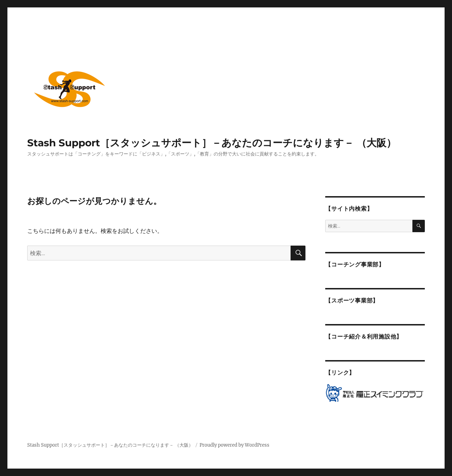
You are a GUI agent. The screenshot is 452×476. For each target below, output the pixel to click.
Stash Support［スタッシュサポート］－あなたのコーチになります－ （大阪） (212, 143)
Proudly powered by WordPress (234, 445)
